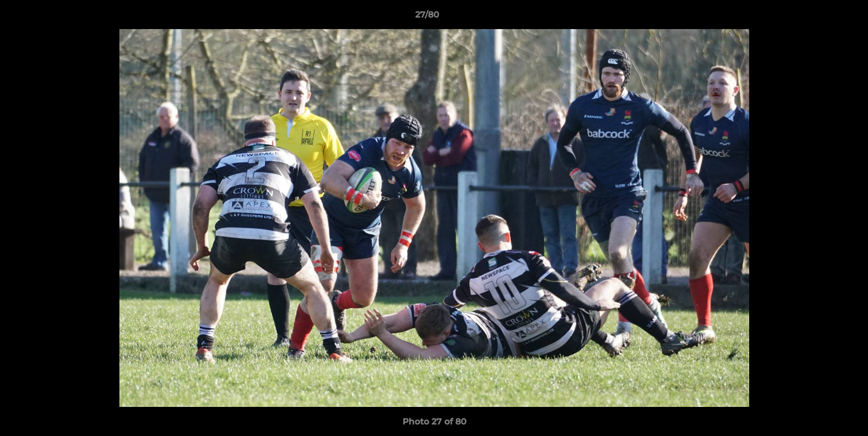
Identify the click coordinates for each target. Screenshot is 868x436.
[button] (817, 18)
